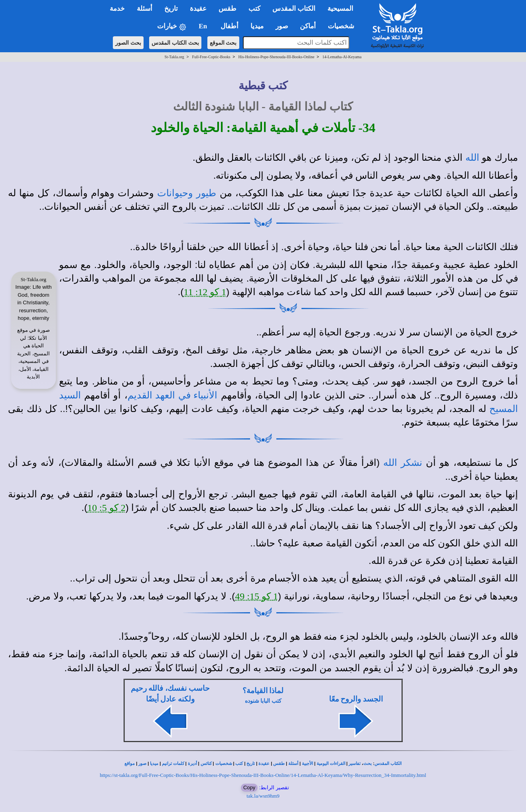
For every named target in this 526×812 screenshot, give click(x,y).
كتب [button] (254, 9)
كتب (239, 764)
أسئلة (293, 764)
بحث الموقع (223, 43)
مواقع (130, 764)
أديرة (192, 764)
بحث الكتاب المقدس (175, 43)
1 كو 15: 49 (256, 596)
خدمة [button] (117, 9)
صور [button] (282, 26)
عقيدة (264, 764)
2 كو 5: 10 (106, 508)
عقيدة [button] (198, 9)
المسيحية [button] (340, 9)
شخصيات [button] (344, 26)
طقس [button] (228, 9)
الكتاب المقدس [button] (294, 9)
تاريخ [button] (171, 9)
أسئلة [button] (145, 9)
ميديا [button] (257, 26)
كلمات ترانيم (173, 764)
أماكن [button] (308, 26)
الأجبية (307, 764)
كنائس (206, 764)
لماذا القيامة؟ (263, 691)
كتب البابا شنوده (263, 701)
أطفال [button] (230, 26)
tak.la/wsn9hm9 (263, 796)
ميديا (154, 764)
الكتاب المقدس (388, 764)
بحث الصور (128, 43)
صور (142, 764)
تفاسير (355, 764)
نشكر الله (403, 463)
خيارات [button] (172, 27)
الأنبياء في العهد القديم (173, 395)
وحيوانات (175, 193)
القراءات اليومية (331, 764)
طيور (206, 193)
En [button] (204, 26)
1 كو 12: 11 (205, 292)
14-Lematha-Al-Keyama (342, 57)
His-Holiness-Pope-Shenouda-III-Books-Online (276, 57)
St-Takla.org (174, 57)
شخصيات (224, 764)
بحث (367, 764)
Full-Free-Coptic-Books (211, 57)
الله (472, 158)
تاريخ (251, 764)
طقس (279, 764)
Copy (249, 787)
